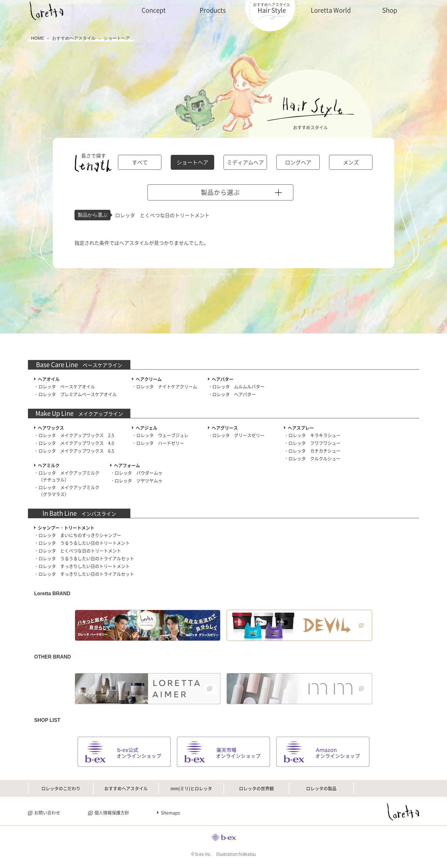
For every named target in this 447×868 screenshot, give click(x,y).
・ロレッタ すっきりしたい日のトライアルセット (84, 574)
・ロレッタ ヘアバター (232, 394)
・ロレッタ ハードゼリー (158, 443)
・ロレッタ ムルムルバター (236, 386)
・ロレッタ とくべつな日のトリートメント (78, 551)
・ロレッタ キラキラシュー (312, 435)
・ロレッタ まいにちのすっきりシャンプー (78, 535)
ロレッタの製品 (321, 788)
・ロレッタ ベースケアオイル (65, 386)
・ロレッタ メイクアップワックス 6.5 (74, 451)
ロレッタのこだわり (61, 788)
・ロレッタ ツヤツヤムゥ (136, 480)
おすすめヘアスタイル (126, 788)
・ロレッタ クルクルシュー (312, 458)
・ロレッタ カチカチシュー (312, 451)
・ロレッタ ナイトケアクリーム (165, 386)
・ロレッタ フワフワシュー (312, 443)
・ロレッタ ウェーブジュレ (160, 435)
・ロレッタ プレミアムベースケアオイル (75, 394)
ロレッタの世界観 (256, 788)
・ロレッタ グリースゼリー (236, 435)
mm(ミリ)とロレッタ (191, 788)
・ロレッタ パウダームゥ (136, 473)
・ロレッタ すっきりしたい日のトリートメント (82, 566)
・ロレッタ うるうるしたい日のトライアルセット (84, 558)
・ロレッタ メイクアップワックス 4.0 (74, 443)
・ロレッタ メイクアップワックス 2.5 (74, 435)
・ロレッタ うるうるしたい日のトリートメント (82, 543)
